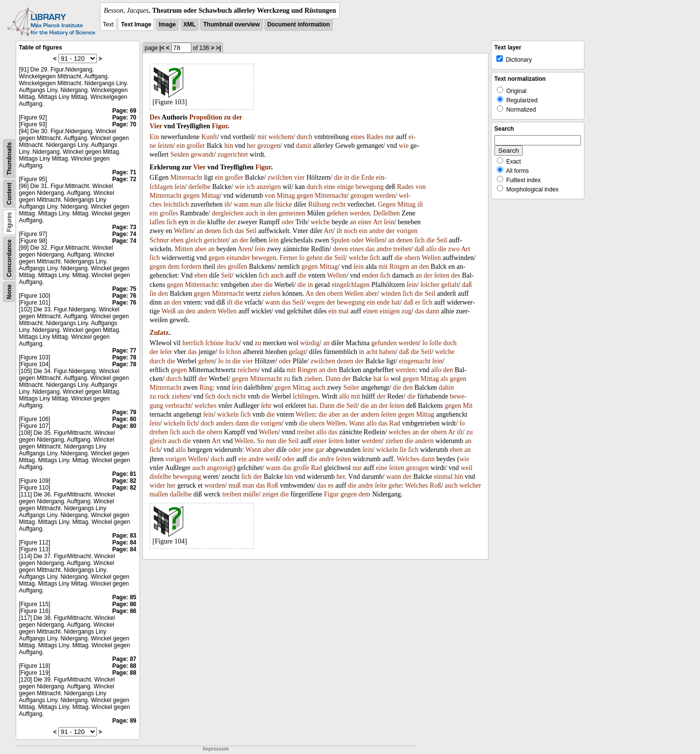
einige (345, 187)
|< (162, 48)
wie (403, 146)
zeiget (270, 494)
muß (235, 485)
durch (304, 137)
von (421, 187)
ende (383, 302)
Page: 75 (124, 289)
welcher (470, 485)
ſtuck (232, 343)
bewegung (370, 187)
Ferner (289, 258)
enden (370, 275)
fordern (191, 267)
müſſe (251, 494)
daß (420, 249)
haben (387, 352)
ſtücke (284, 204)
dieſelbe (161, 477)
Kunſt (209, 137)
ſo (302, 258)
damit (303, 146)
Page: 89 (124, 721)
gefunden (384, 343)
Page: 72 (124, 179)
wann (241, 204)
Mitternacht (186, 177)
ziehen (271, 294)
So (261, 441)
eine (330, 187)
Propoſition (205, 117)
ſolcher (430, 285)
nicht (239, 396)
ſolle (435, 343)
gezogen (269, 146)
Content (9, 194)
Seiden (180, 154)
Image (168, 24)
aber (201, 249)
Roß (272, 485)
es (331, 485)
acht (372, 352)
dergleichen (228, 213)
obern (412, 258)
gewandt (202, 154)
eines (358, 137)
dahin (446, 388)
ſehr (266, 406)
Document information (299, 24)
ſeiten (165, 146)
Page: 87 (124, 659)
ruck (164, 396)
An (310, 294)
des (222, 267)
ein (181, 146)
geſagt (297, 352)
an (353, 222)
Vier (156, 126)
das (240, 231)
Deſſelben (386, 213)
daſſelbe (181, 494)
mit (262, 137)
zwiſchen (280, 177)
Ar (452, 432)
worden (214, 485)
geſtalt (450, 285)
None (9, 292)
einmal (443, 477)
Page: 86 (124, 604)
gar (320, 450)
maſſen (159, 494)
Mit (467, 406)
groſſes (169, 213)
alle (269, 204)
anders (225, 423)
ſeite (381, 485)
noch (351, 231)
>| (218, 48)
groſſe (301, 468)
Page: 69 (124, 111)
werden (385, 196)
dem (173, 267)
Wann (357, 423)
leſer (166, 352)
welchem (281, 137)
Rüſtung (319, 204)
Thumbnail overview (231, 24)
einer (365, 222)
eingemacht (415, 361)
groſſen (237, 267)
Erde (368, 177)
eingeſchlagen (350, 285)
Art (378, 222)
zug (406, 311)
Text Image (136, 24)
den (272, 213)
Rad (395, 423)
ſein (179, 187)
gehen (315, 258)
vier (300, 177)
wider (158, 485)
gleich (194, 240)
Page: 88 (124, 666)
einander (238, 258)
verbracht (178, 406)
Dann (333, 379)
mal (343, 311)
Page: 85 (124, 597)
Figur (220, 126)
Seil (251, 231)
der (237, 117)
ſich (172, 222)
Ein (154, 137)
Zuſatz (159, 333)
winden (391, 294)
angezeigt (220, 468)
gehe (395, 485)
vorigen (407, 231)
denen (213, 231)
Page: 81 (124, 474)
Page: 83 (124, 536)
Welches (408, 459)
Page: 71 (124, 172)
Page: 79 (124, 412)
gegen (191, 196)
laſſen (157, 222)
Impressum (216, 749)
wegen (316, 302)
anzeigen (269, 187)
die (338, 177)
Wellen (183, 231)
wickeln (228, 414)
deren (340, 249)
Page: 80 (124, 419)
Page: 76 (124, 296)
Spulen (340, 240)
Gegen (387, 204)
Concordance (9, 258)
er (418, 302)
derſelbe (199, 187)
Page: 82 (124, 481)
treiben (232, 494)
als (444, 379)
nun (271, 441)
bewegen (264, 258)
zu (227, 117)
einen (371, 311)
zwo (454, 249)
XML (190, 24)
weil (467, 468)
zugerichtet (233, 154)
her (251, 146)
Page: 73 (124, 227)
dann (432, 311)
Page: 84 (124, 542)
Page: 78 (124, 357)
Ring (206, 388)
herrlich (193, 343)
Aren (244, 249)
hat (396, 302)
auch (252, 213)
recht (339, 204)
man (256, 204)
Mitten (184, 249)
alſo (431, 249)
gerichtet (216, 240)
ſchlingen (305, 396)
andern (207, 311)
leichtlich (176, 204)
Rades (375, 137)
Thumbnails (9, 158)
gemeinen (292, 213)
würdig (310, 343)
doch (450, 343)
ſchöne (214, 343)
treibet (402, 249)
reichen (248, 370)
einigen (389, 311)
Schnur (160, 240)
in (347, 177)
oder (288, 222)
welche (320, 222)
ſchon (234, 352)
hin (229, 146)
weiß (272, 459)
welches (205, 406)
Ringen (399, 267)
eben (177, 240)
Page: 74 (124, 234)
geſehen (337, 213)
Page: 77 (124, 351)
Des (155, 117)
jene (308, 450)
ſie (153, 294)
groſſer (196, 146)
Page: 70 (124, 118)
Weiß (169, 311)
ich (250, 187)
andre (377, 231)
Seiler (351, 388)
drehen (159, 432)
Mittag (210, 196)
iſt (227, 204)
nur (389, 137)
